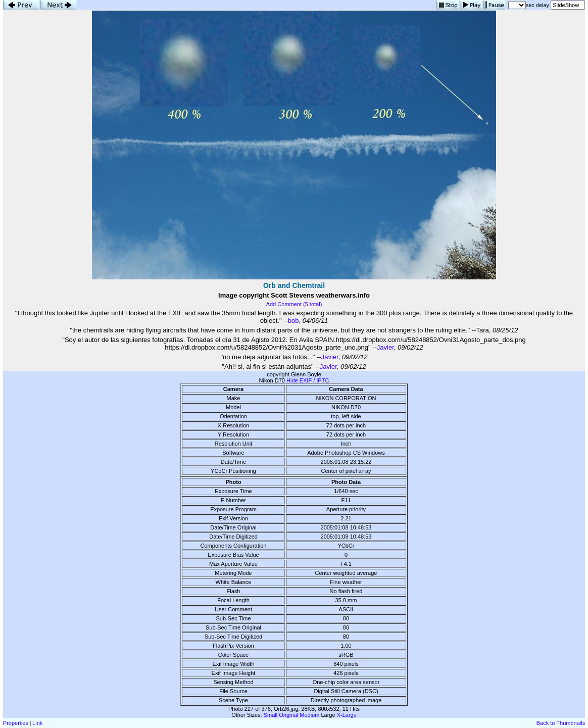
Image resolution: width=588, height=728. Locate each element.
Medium (309, 715)
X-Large (347, 715)
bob (293, 321)
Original (288, 715)
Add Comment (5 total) (294, 304)
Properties (16, 723)
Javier (385, 347)
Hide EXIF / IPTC (308, 380)
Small (271, 715)
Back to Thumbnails (561, 723)
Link (37, 723)
